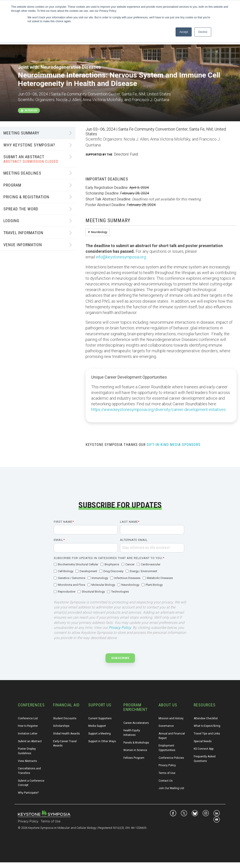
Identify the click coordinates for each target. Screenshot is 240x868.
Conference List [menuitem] (28, 718)
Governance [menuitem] (166, 726)
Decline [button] (203, 32)
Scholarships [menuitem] (61, 726)
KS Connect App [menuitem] (204, 749)
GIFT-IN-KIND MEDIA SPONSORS (174, 445)
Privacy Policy (120, 628)
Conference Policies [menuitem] (171, 758)
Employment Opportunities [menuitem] (167, 748)
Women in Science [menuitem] (135, 750)
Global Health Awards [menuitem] (66, 734)
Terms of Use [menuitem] (167, 773)
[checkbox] (119, 578)
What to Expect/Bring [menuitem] (207, 726)
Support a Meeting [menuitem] (99, 734)
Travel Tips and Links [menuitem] (207, 734)
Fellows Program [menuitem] (134, 758)
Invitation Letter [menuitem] (28, 734)
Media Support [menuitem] (97, 726)
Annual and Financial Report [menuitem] (172, 736)
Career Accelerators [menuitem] (136, 723)
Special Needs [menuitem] (203, 741)
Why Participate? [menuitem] (28, 793)
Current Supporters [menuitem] (100, 718)
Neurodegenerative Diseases (71, 67)
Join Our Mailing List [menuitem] (171, 788)
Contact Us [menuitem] (166, 781)
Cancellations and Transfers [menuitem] (30, 771)
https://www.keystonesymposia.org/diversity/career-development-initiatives (158, 410)
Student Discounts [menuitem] (65, 718)
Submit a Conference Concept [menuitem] (31, 783)
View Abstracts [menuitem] (27, 761)
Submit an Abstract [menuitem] (30, 741)
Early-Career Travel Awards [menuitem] (65, 744)
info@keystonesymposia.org (121, 257)
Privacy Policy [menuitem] (167, 765)
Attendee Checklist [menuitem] (206, 718)
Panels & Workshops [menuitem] (136, 743)
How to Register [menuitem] (28, 726)
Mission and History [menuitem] (171, 718)
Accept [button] (184, 32)
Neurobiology (99, 232)
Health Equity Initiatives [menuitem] (132, 733)
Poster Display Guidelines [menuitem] (27, 751)
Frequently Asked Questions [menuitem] (205, 759)
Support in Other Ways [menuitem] (102, 741)
